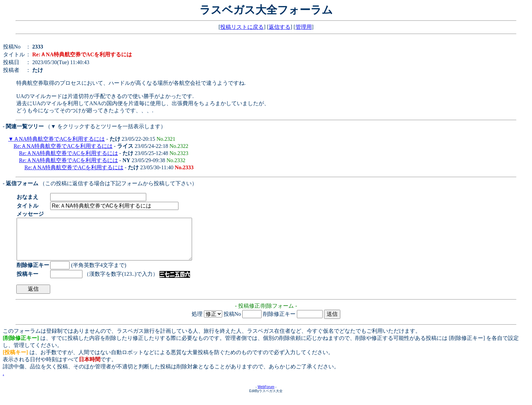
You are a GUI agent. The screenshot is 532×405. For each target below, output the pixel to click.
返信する (280, 27)
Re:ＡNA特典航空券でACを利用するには (63, 146)
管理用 (304, 27)
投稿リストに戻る (242, 27)
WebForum (266, 395)
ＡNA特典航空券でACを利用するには (59, 139)
